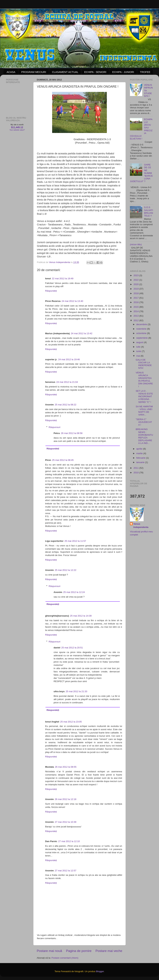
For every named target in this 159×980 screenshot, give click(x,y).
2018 (136, 293)
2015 (136, 307)
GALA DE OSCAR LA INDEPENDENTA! (144, 364)
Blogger (100, 971)
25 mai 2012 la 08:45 (63, 460)
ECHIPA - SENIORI (95, 72)
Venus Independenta (141, 526)
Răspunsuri (55, 427)
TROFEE (145, 72)
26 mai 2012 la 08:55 (66, 767)
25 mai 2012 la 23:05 (71, 722)
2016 (136, 302)
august (140, 342)
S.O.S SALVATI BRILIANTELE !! (148, 212)
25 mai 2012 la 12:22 (65, 570)
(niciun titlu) (136, 244)
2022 (136, 280)
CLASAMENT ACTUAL (65, 72)
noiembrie (142, 329)
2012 (136, 320)
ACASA (11, 72)
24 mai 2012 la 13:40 (72, 301)
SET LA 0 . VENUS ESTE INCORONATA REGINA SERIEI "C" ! (144, 396)
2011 (136, 468)
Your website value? (17, 130)
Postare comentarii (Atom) (65, 958)
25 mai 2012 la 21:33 (76, 691)
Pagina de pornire (79, 951)
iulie (139, 347)
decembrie (142, 324)
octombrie (142, 333)
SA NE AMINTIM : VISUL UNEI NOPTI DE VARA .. (144, 411)
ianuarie (141, 462)
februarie (141, 458)
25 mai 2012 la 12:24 (74, 592)
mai (138, 356)
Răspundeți (51, 291)
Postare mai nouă (49, 951)
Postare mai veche (109, 951)
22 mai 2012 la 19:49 (63, 278)
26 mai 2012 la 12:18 (65, 799)
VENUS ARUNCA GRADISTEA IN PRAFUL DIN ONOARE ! (144, 380)
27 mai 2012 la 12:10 (69, 841)
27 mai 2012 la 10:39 (65, 822)
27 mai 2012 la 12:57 (65, 871)
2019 (136, 289)
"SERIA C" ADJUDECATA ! (144, 422)
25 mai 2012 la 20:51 (72, 648)
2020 (136, 284)
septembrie (142, 338)
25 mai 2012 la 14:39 (81, 616)
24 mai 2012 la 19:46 (69, 359)
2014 (136, 311)
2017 (136, 298)
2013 (136, 316)
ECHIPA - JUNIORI (123, 72)
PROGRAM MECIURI (34, 72)
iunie (139, 351)
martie (140, 453)
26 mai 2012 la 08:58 (72, 433)
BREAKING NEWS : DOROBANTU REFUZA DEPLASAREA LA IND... (144, 436)
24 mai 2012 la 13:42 (82, 333)
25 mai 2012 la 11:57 (75, 541)
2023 (136, 275)
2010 (136, 473)
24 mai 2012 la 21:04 (67, 382)
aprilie (140, 449)
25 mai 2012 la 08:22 (65, 405)
